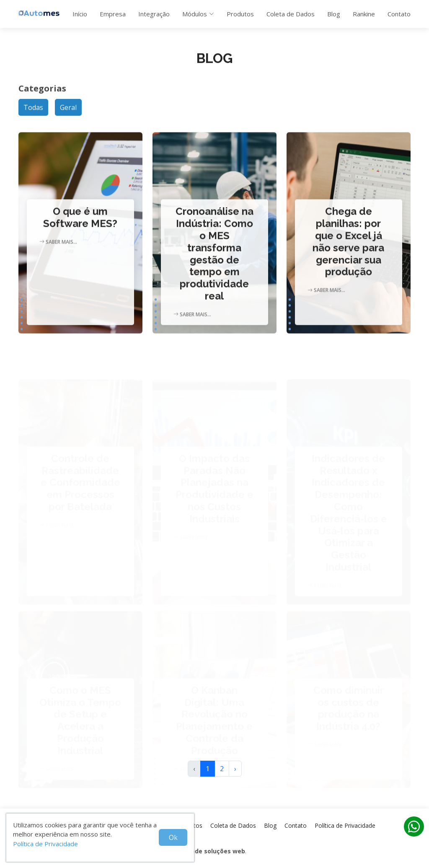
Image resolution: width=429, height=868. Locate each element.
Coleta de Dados (291, 14)
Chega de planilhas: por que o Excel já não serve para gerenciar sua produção (348, 250)
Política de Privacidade (45, 844)
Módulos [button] (198, 14)
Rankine (364, 14)
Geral (68, 112)
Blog (334, 14)
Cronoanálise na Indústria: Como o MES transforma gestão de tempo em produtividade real (214, 262)
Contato (399, 14)
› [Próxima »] (235, 769)
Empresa (113, 14)
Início (80, 14)
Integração (154, 14)
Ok (173, 837)
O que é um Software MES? (80, 226)
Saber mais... (58, 250)
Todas (33, 112)
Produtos (240, 14)
